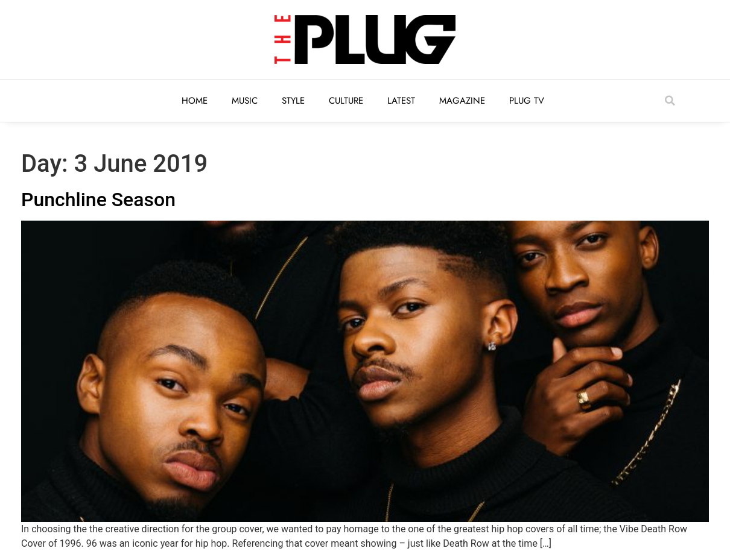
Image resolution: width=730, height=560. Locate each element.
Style (293, 101)
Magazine (462, 101)
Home (195, 101)
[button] (670, 101)
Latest (401, 101)
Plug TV (527, 101)
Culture (346, 101)
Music (245, 101)
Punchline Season (98, 200)
